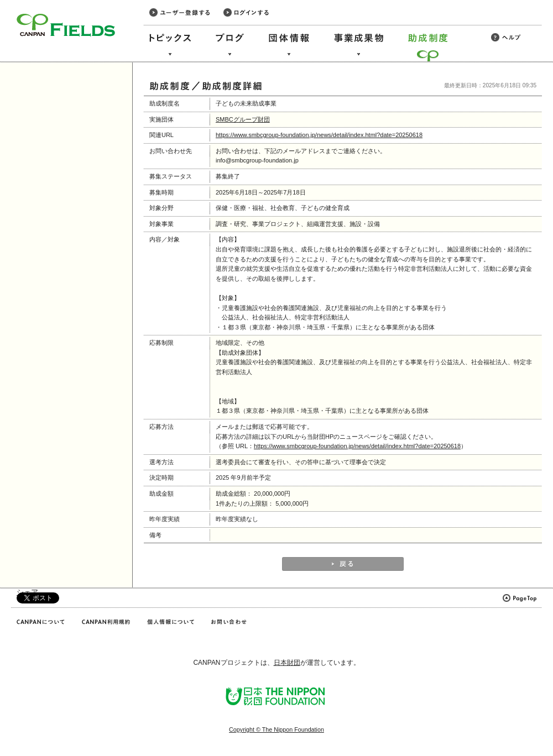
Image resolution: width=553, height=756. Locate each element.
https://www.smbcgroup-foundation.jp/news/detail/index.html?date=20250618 (319, 135)
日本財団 (287, 663)
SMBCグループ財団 (243, 119)
